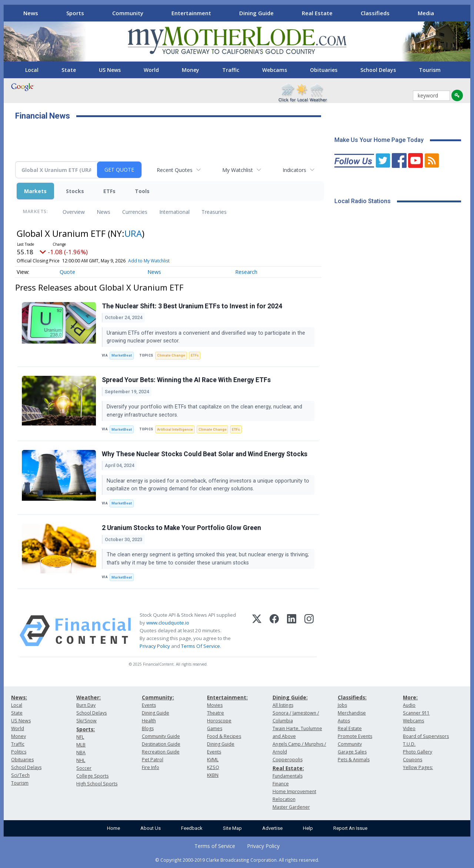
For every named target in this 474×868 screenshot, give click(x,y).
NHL (81, 760)
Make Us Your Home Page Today (379, 140)
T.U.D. (409, 744)
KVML (213, 760)
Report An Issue (350, 828)
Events (149, 705)
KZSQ (213, 767)
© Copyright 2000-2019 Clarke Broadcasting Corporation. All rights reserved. (237, 860)
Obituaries (324, 70)
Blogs (148, 728)
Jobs (342, 705)
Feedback (192, 828)
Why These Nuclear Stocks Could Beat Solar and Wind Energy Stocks (205, 454)
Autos (344, 721)
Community (128, 13)
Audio (409, 705)
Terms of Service (215, 846)
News (31, 13)
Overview (74, 212)
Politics (19, 752)
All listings (283, 705)
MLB (81, 745)
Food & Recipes (224, 736)
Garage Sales (352, 752)
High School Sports (97, 784)
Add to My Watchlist (149, 261)
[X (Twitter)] (257, 631)
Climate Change (171, 355)
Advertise (272, 828)
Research (246, 272)
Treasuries (214, 212)
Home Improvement (294, 791)
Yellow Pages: (418, 767)
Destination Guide (161, 744)
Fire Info (151, 767)
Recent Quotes (175, 170)
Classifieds (375, 13)
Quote (67, 272)
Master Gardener (291, 807)
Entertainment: (227, 697)
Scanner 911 (416, 713)
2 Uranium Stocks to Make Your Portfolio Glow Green (181, 528)
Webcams (275, 70)
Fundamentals (288, 776)
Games (215, 728)
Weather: (89, 697)
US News (110, 70)
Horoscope (219, 721)
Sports (75, 13)
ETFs (109, 191)
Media (426, 13)
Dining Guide (256, 13)
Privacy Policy (155, 646)
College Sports (92, 776)
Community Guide (161, 736)
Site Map (232, 828)
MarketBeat (122, 355)
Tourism (430, 70)
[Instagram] (309, 631)
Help (308, 828)
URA (133, 233)
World (151, 70)
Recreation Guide (161, 752)
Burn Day (86, 705)
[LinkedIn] (292, 631)
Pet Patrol (153, 760)
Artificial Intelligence (175, 429)
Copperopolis (288, 760)
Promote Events (355, 736)
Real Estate (317, 13)
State (69, 70)
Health (149, 721)
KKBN (213, 775)
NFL (80, 737)
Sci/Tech (20, 775)
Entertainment (191, 13)
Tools (142, 191)
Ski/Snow (86, 721)
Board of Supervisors (426, 736)
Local (32, 70)
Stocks (75, 191)
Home (114, 828)
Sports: (86, 729)
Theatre (216, 713)
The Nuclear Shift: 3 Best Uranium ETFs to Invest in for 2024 (192, 306)
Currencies (135, 212)
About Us (151, 828)
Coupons (413, 760)
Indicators (294, 170)
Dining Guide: (290, 697)
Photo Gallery (418, 752)
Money (191, 70)
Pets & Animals (354, 760)
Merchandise (352, 713)
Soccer (84, 768)
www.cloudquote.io (168, 623)
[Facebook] (274, 631)
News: (19, 697)
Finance (281, 784)
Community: (158, 697)
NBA (81, 753)
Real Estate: (288, 768)
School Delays (378, 70)
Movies (215, 705)
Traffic (231, 70)
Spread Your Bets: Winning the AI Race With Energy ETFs (186, 380)
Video (409, 728)
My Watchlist (238, 170)
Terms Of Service (201, 646)
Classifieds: (352, 697)
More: (410, 697)
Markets (35, 191)
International (174, 212)
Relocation (284, 799)
